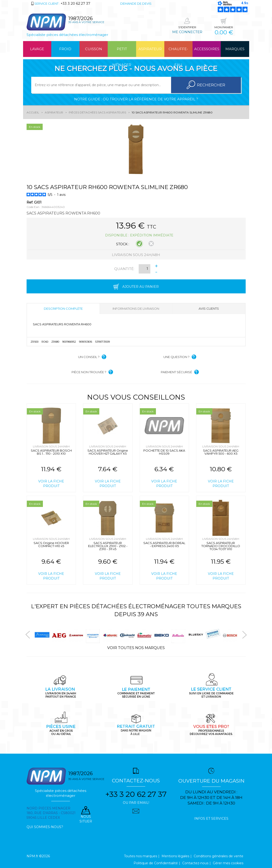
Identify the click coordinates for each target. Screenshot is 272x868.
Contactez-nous (195, 863)
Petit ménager (122, 52)
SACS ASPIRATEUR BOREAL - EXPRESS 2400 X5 (164, 544)
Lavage (37, 49)
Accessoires (207, 49)
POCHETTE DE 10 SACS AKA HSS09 (164, 452)
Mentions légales (175, 856)
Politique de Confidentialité (156, 863)
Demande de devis (136, 4)
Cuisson (94, 49)
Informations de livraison (136, 309)
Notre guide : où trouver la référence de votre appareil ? (136, 99)
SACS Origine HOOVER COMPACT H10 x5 (51, 544)
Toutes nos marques (141, 856)
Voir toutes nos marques (136, 648)
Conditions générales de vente (219, 856)
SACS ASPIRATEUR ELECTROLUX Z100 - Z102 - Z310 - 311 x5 (108, 546)
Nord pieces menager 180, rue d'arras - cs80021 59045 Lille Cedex (51, 813)
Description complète (63, 309)
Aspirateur (150, 49)
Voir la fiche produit (51, 484)
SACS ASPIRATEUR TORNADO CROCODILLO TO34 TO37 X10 (221, 546)
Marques (235, 49)
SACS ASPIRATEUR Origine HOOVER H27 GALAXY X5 (108, 452)
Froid (65, 49)
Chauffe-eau (178, 52)
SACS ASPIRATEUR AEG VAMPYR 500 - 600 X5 (221, 452)
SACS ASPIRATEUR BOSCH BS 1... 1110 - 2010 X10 (51, 452)
